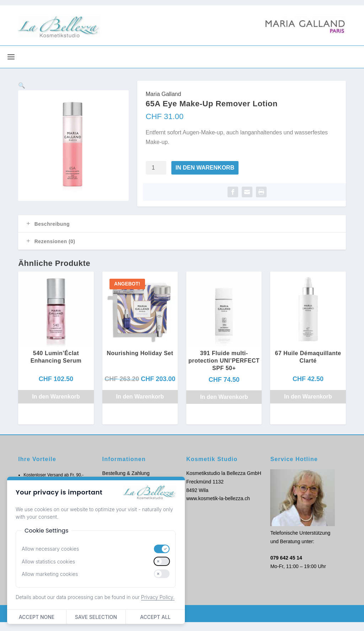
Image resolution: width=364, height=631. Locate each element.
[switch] (162, 549)
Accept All (155, 617)
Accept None (37, 617)
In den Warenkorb (205, 177)
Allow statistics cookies (48, 562)
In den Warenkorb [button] (56, 405)
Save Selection (96, 617)
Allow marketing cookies (50, 574)
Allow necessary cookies (50, 549)
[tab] (182, 233)
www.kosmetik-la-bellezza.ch (218, 508)
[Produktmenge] (156, 177)
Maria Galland (164, 103)
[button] (117, 102)
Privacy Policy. (158, 597)
